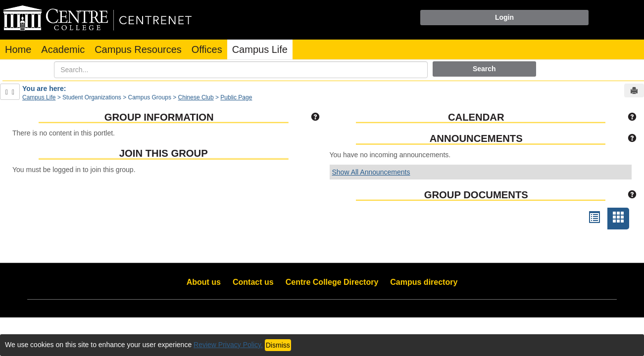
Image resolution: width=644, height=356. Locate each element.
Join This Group (164, 153)
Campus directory (424, 282)
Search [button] (484, 69)
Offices (207, 49)
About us (204, 282)
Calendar (476, 117)
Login (504, 17)
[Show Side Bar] (10, 92)
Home (18, 49)
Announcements (476, 138)
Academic (63, 49)
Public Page (236, 97)
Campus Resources (138, 49)
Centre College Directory (332, 282)
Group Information (159, 117)
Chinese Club (196, 97)
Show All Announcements (371, 172)
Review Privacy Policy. (228, 345)
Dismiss (278, 345)
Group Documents (476, 195)
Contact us (253, 282)
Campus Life (260, 49)
